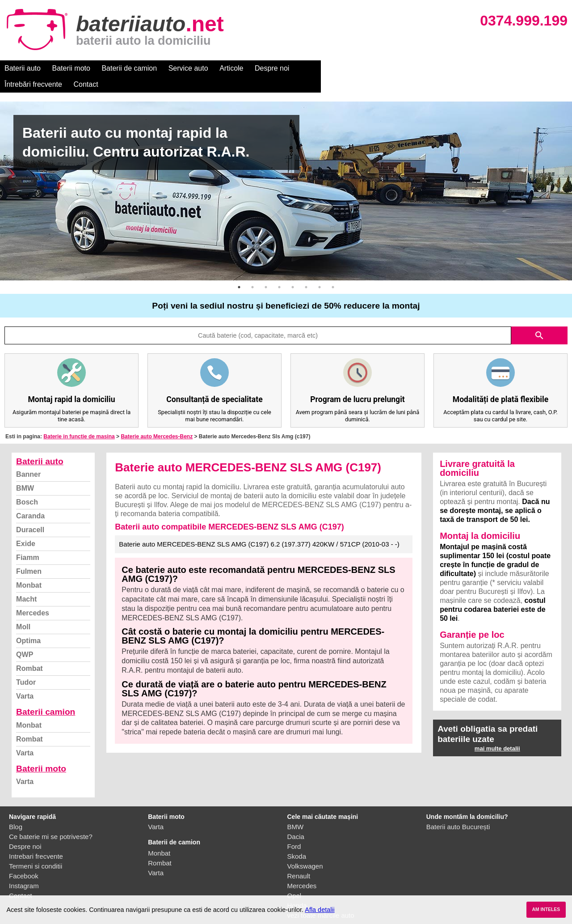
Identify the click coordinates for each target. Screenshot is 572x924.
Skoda (297, 840)
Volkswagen (305, 850)
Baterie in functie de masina (79, 420)
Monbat (29, 569)
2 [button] (252, 271)
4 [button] (279, 271)
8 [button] (333, 271)
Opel (294, 879)
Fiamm (28, 541)
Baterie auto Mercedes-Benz (157, 420)
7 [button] (320, 271)
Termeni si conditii (36, 850)
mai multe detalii (497, 732)
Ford (294, 830)
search (539, 319)
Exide (26, 528)
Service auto (188, 68)
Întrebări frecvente (327, 68)
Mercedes (33, 597)
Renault (299, 860)
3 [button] (266, 271)
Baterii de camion (129, 68)
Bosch (27, 486)
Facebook (24, 860)
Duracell (30, 514)
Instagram (24, 870)
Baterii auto (23, 68)
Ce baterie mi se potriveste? (51, 820)
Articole (231, 68)
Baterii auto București (458, 811)
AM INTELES (546, 909)
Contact (380, 68)
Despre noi (272, 68)
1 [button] (239, 271)
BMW (25, 472)
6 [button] (306, 271)
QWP (25, 638)
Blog (16, 811)
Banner (28, 458)
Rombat (29, 652)
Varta (25, 680)
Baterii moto (71, 68)
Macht (26, 583)
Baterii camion (46, 696)
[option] (286, 175)
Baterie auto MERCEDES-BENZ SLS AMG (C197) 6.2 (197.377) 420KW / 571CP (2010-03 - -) (259, 528)
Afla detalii (320, 910)
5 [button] (293, 271)
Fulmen (29, 555)
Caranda (30, 500)
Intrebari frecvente (36, 840)
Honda (297, 889)
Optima (28, 625)
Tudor (26, 666)
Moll (23, 611)
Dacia (296, 820)
